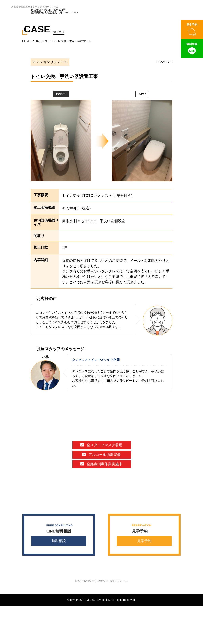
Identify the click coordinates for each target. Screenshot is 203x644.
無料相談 (59, 542)
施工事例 (42, 41)
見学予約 (144, 542)
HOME (27, 41)
